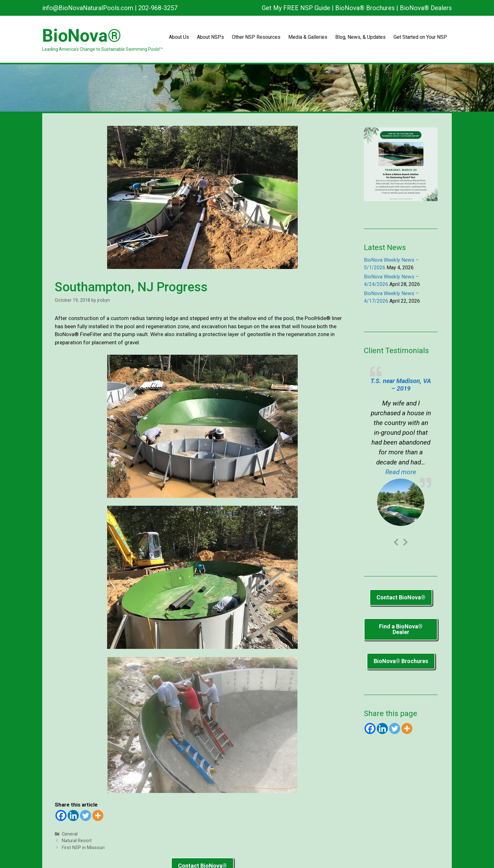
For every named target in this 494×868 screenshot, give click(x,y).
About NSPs (210, 37)
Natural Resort (77, 841)
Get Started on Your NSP (420, 37)
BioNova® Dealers (426, 8)
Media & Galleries (308, 37)
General (70, 834)
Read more (408, 472)
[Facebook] (61, 816)
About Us (179, 37)
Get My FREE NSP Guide (296, 8)
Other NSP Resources (256, 37)
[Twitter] (86, 816)
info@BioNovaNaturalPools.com (88, 8)
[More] (98, 816)
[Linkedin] (73, 816)
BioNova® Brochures (365, 8)
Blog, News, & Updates (360, 37)
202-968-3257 (158, 8)
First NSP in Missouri (83, 848)
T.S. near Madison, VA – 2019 (401, 385)
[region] (247, 88)
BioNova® (82, 36)
